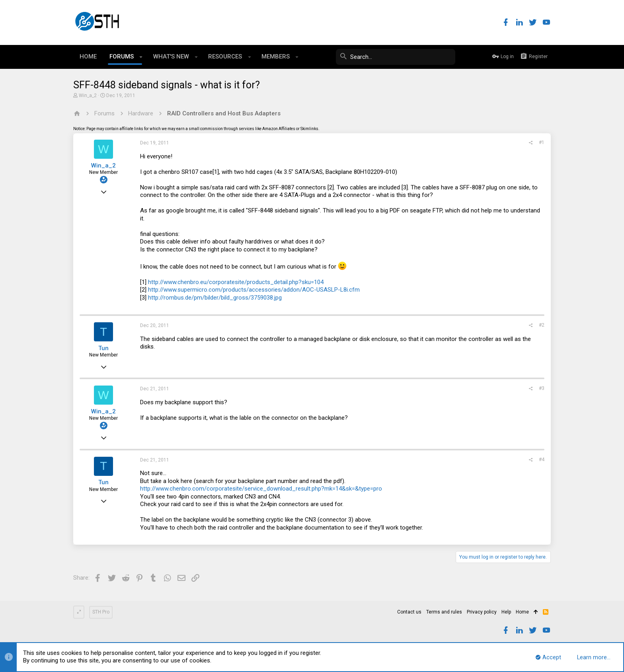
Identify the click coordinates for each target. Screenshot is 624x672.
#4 (542, 460)
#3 (542, 388)
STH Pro (101, 612)
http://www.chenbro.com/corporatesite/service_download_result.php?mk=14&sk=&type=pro (261, 489)
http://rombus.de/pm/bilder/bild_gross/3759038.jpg (215, 298)
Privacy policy (482, 612)
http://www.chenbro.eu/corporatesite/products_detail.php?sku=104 (236, 282)
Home (522, 612)
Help (506, 612)
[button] (141, 57)
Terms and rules (444, 612)
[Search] (396, 57)
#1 (542, 142)
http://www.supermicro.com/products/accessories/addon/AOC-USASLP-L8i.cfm (254, 290)
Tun (103, 348)
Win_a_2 (88, 95)
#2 (542, 325)
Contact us (409, 612)
